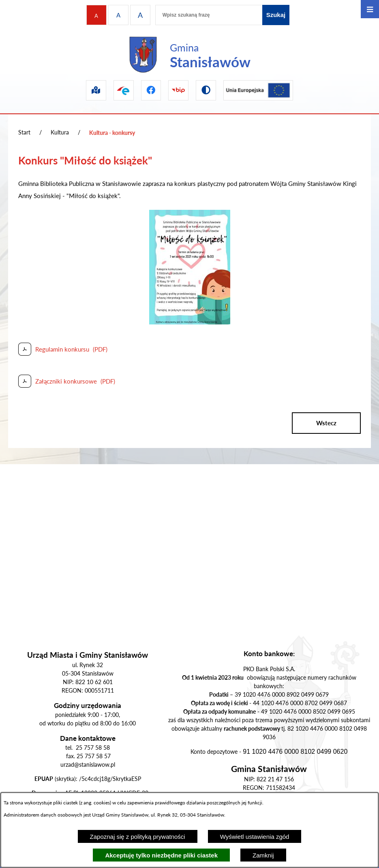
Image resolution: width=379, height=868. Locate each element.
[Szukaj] (276, 15)
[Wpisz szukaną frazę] (209, 15)
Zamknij (263, 855)
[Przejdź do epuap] (124, 90)
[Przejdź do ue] (258, 90)
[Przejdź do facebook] (151, 90)
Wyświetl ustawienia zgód (255, 837)
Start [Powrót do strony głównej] (24, 132)
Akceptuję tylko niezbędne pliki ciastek (161, 855)
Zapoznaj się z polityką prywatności (138, 837)
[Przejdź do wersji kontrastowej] (206, 90)
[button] (190, 322)
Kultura (60, 132)
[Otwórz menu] (370, 9)
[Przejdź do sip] (96, 90)
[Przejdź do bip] (178, 90)
